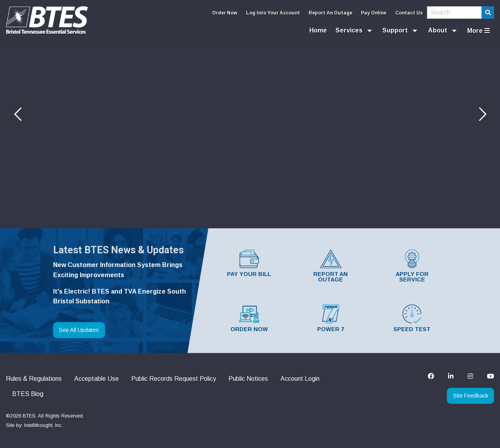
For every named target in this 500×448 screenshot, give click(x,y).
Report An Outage (330, 266)
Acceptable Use (96, 379)
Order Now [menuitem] (225, 13)
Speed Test (412, 318)
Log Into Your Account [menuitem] (273, 13)
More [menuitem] (479, 31)
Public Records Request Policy (174, 379)
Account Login (300, 379)
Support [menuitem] (395, 30)
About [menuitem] (438, 30)
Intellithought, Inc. (44, 425)
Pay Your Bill (249, 263)
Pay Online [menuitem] (374, 13)
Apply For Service (412, 266)
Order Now (249, 318)
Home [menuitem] (318, 30)
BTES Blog (28, 394)
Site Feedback (471, 396)
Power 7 (331, 318)
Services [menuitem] (349, 30)
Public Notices (248, 379)
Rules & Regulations (34, 379)
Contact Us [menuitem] (409, 13)
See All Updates (79, 330)
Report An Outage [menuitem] (330, 13)
